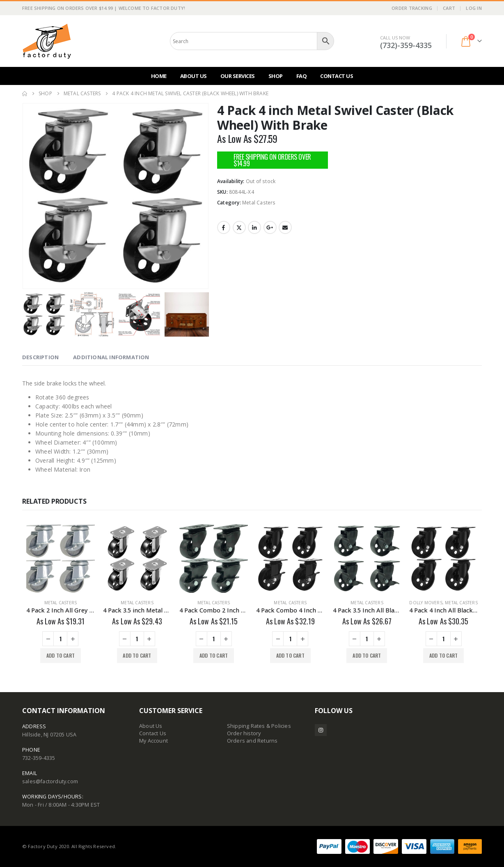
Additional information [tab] (111, 357)
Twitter (239, 227)
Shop (276, 76)
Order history (244, 733)
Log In (474, 8)
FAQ (302, 76)
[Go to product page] (61, 559)
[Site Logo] (47, 41)
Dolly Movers (426, 603)
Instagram (321, 730)
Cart (449, 8)
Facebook (224, 227)
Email (285, 227)
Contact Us (337, 76)
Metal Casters (259, 203)
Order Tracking (412, 8)
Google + (270, 227)
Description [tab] (40, 357)
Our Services (238, 76)
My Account (153, 741)
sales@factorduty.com (50, 781)
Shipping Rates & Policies (259, 726)
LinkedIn (254, 227)
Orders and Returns (252, 741)
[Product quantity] (60, 639)
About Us (194, 76)
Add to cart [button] (61, 655)
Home (159, 76)
